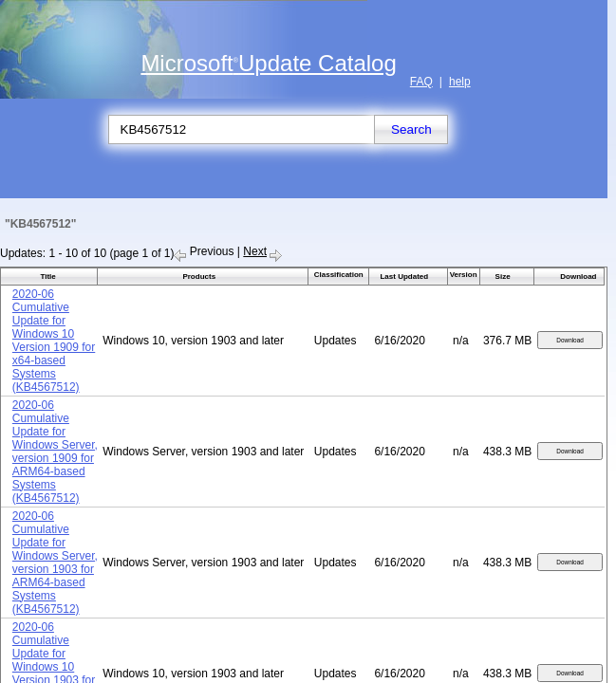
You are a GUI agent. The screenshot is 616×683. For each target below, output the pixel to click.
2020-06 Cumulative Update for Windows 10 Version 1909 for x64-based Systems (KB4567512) (54, 341)
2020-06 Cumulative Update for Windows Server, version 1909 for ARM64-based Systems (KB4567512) (55, 452)
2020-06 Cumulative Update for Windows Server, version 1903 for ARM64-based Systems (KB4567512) (55, 563)
